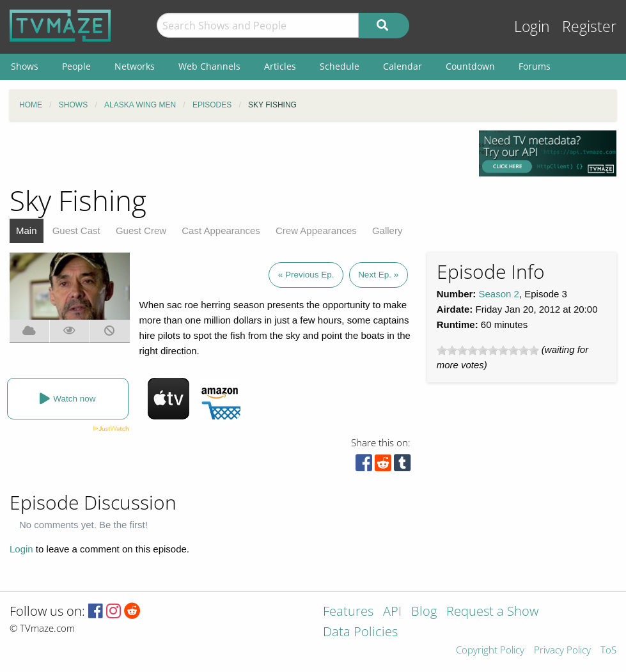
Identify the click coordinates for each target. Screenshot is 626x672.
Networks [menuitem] (135, 66)
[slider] (488, 350)
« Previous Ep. (306, 275)
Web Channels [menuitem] (209, 66)
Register (589, 27)
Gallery (387, 231)
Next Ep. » (378, 275)
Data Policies (360, 633)
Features (348, 612)
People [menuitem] (76, 66)
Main (27, 231)
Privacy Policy (562, 651)
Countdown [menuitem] (470, 66)
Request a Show (492, 612)
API (392, 612)
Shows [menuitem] (25, 66)
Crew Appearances (316, 231)
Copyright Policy (490, 651)
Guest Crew (141, 231)
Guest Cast (76, 231)
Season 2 (499, 294)
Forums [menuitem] (535, 66)
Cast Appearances (221, 231)
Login (532, 27)
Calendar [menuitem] (403, 66)
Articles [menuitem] (280, 66)
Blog (424, 612)
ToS (608, 651)
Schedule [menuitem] (340, 66)
